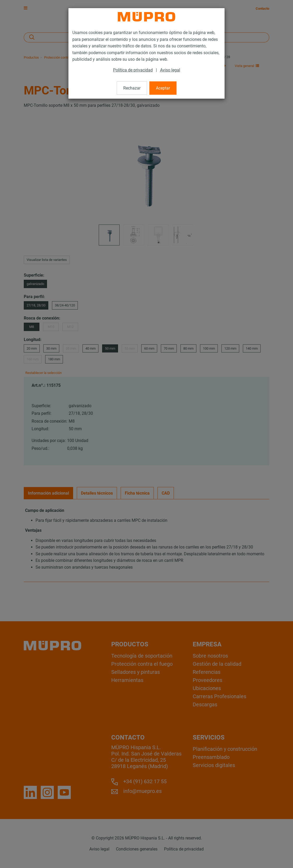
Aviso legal (170, 70)
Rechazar (132, 88)
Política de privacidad (133, 70)
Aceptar (163, 88)
